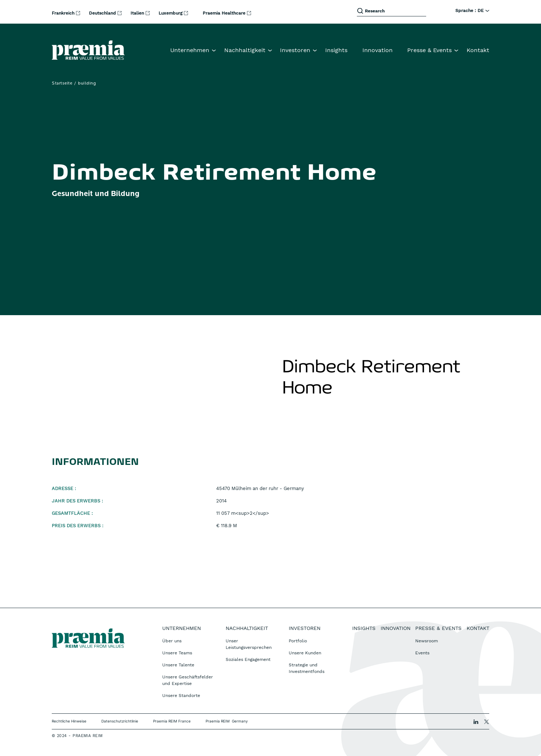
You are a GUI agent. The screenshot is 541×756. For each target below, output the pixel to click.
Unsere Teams (177, 653)
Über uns (172, 641)
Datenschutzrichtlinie (120, 721)
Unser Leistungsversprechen (249, 644)
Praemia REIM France (172, 721)
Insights (336, 50)
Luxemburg (171, 13)
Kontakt (478, 50)
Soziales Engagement (248, 659)
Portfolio (298, 641)
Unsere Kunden (305, 653)
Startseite (62, 83)
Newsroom (427, 641)
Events (422, 653)
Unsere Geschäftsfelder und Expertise (188, 680)
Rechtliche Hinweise (69, 721)
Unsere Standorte (181, 696)
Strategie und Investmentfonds (307, 668)
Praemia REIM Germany (227, 721)
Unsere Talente (178, 665)
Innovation (377, 50)
